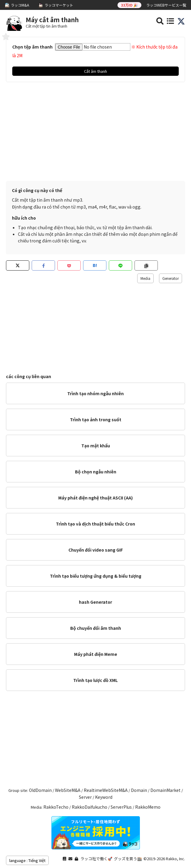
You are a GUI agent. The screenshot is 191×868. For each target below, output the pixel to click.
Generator (171, 278)
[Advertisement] (95, 133)
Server (85, 797)
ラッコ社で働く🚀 (96, 859)
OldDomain (40, 790)
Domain (139, 790)
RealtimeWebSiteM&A (106, 790)
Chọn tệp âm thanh (32, 47)
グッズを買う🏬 (128, 859)
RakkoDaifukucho (90, 807)
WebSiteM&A (68, 790)
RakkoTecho (56, 807)
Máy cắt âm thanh (52, 20)
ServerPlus (121, 807)
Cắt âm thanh (95, 71)
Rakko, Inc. (175, 859)
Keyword (104, 797)
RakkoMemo (148, 807)
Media (145, 278)
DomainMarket (165, 790)
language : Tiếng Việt (27, 860)
